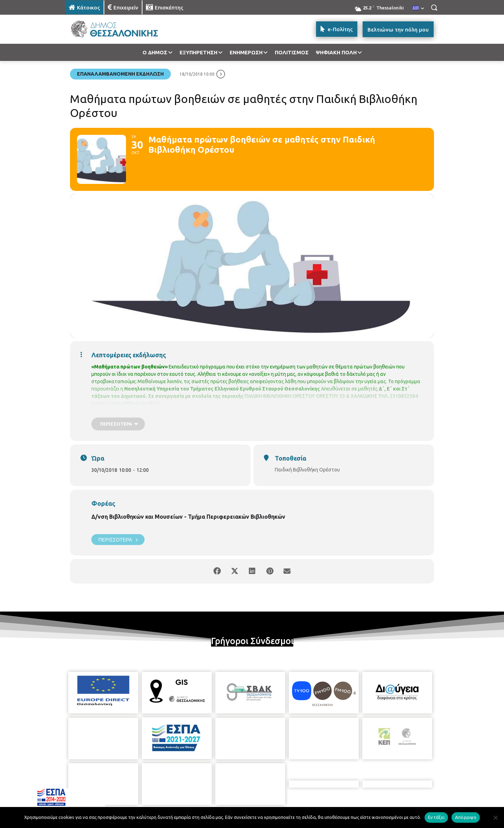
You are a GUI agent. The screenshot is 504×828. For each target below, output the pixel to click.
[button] (434, 7)
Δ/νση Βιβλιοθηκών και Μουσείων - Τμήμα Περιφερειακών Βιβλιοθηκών (188, 517)
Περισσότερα (118, 540)
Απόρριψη (466, 817)
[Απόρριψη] (495, 817)
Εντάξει (436, 817)
